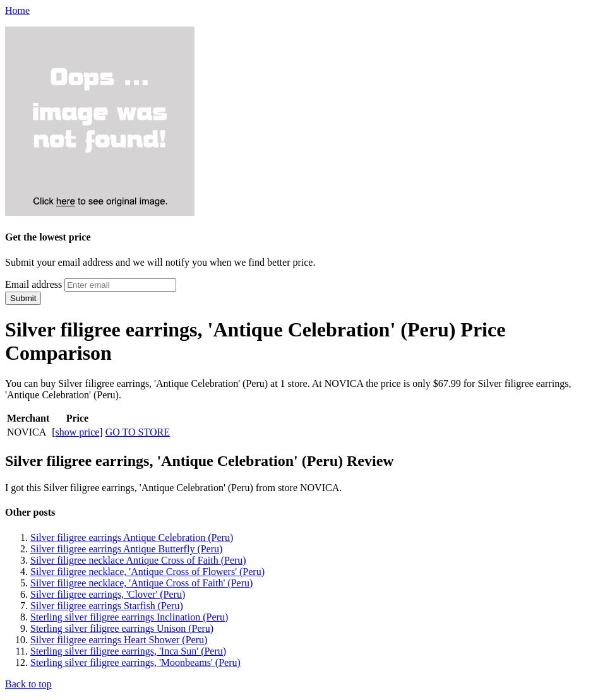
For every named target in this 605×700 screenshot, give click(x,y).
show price (78, 432)
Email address (33, 284)
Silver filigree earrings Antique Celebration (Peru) (132, 537)
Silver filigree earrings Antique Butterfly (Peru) (126, 549)
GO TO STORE (138, 432)
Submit (23, 298)
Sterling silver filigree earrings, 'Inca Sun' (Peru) (128, 651)
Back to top (28, 684)
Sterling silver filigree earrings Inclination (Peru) (129, 617)
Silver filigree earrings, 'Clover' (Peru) (108, 594)
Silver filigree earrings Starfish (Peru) (107, 606)
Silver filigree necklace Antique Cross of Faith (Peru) (138, 560)
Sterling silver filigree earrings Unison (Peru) (122, 628)
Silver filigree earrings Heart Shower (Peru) (119, 640)
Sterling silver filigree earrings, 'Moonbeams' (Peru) (135, 662)
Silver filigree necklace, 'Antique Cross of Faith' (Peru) (141, 583)
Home (17, 10)
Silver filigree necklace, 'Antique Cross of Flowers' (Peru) (147, 572)
